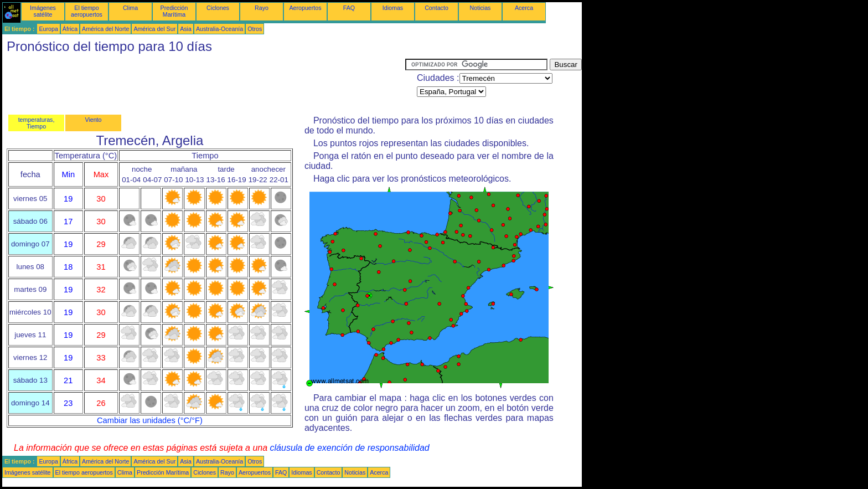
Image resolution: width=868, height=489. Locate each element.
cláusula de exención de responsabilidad (350, 448)
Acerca (524, 8)
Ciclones (218, 8)
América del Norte (105, 29)
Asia (186, 29)
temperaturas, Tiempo (37, 123)
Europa (48, 29)
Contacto (436, 8)
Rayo (262, 8)
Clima (130, 8)
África (70, 29)
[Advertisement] (204, 84)
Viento (93, 120)
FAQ (349, 8)
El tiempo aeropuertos (87, 11)
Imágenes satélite (43, 11)
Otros (255, 29)
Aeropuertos (305, 8)
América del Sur (154, 29)
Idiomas (393, 8)
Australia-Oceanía (219, 29)
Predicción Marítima (174, 11)
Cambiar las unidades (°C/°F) (150, 420)
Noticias (480, 8)
